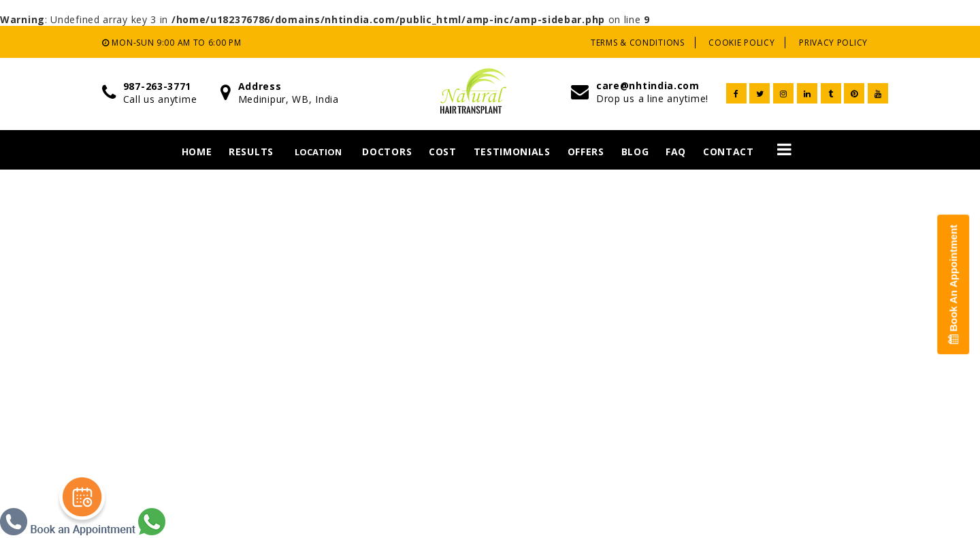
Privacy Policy (833, 43)
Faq (676, 152)
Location (318, 152)
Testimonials (512, 152)
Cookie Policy (741, 43)
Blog (635, 152)
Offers (586, 152)
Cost (443, 152)
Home (197, 152)
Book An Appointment (953, 284)
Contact (729, 152)
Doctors (387, 152)
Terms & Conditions (638, 43)
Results (251, 152)
